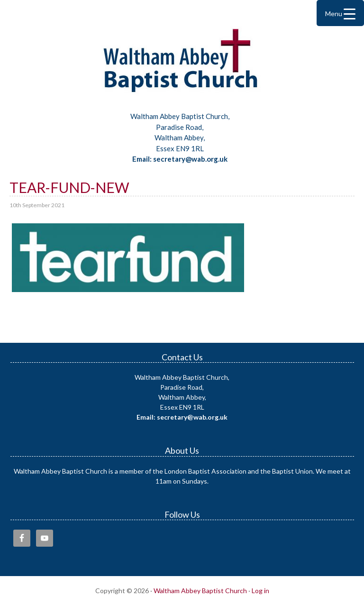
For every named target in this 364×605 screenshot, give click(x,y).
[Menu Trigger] (340, 13)
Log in (260, 591)
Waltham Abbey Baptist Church (182, 64)
